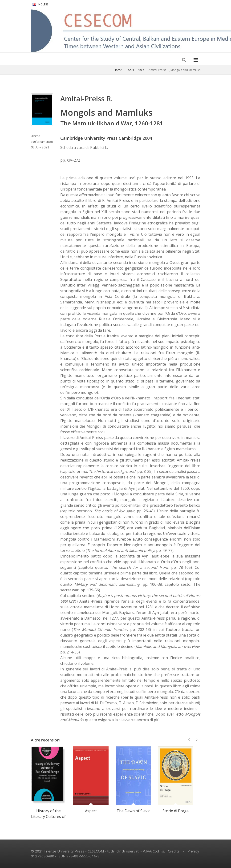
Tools (130, 70)
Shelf (141, 70)
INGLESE (40, 4)
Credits (174, 851)
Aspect (91, 811)
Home (118, 70)
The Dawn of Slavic (133, 811)
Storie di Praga (176, 811)
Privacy (193, 851)
